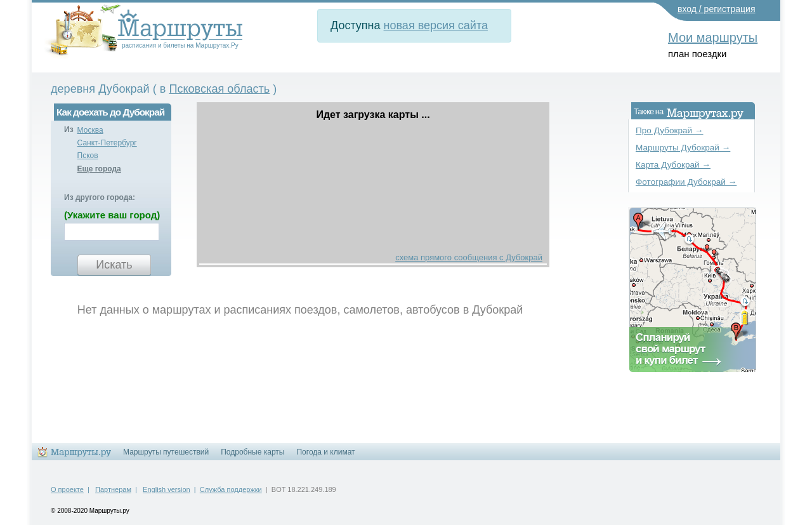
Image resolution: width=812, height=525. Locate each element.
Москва (90, 130)
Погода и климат (325, 452)
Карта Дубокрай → (673, 165)
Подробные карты (252, 452)
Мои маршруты (713, 37)
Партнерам (113, 489)
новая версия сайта (436, 25)
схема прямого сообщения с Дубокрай (469, 257)
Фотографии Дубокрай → (686, 182)
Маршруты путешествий (166, 452)
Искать (114, 265)
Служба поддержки (231, 489)
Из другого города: (100, 197)
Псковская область (219, 89)
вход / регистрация (717, 9)
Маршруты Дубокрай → (683, 148)
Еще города (99, 169)
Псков (88, 156)
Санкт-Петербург (107, 143)
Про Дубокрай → (670, 130)
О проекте (67, 489)
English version (167, 489)
